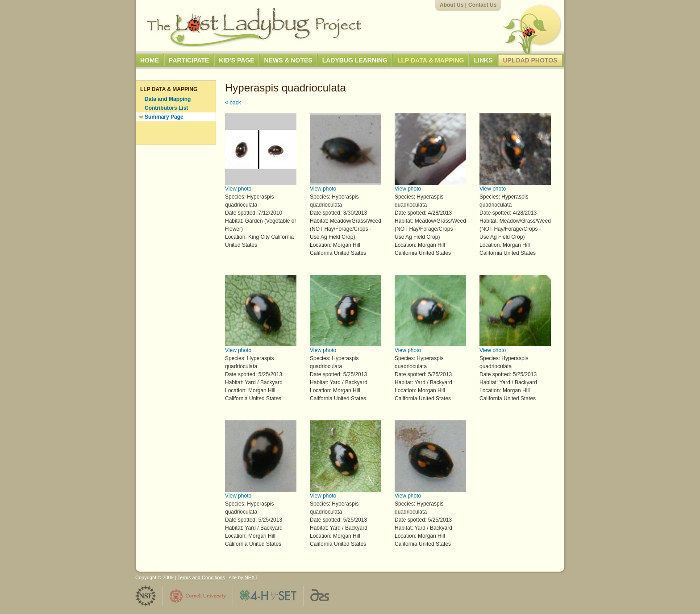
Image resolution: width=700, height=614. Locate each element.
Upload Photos (530, 60)
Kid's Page (236, 60)
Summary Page (164, 117)
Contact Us (482, 5)
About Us (452, 5)
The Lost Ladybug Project (254, 27)
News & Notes (288, 60)
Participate (189, 60)
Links (483, 60)
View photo (238, 189)
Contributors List (166, 108)
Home (150, 60)
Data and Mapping (168, 99)
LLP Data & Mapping (431, 60)
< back (233, 103)
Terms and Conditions (201, 577)
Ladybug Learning (355, 60)
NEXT (251, 577)
